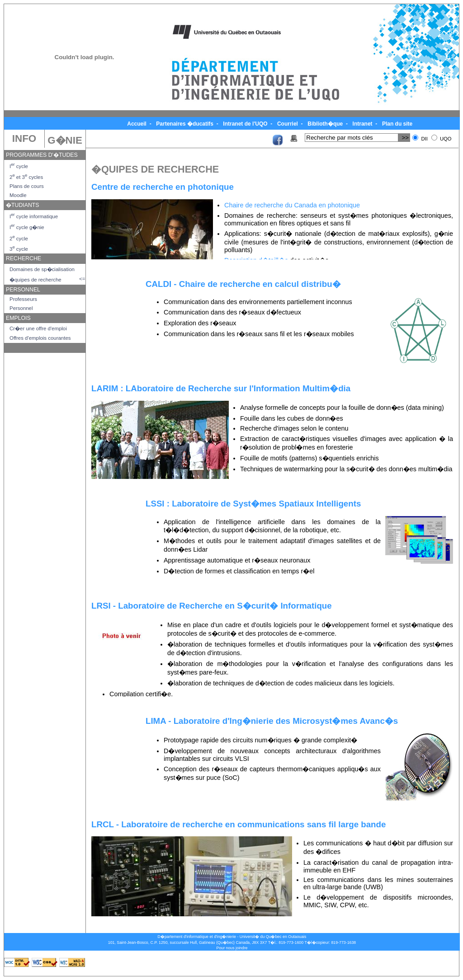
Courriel (288, 124)
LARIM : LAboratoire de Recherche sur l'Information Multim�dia (221, 388)
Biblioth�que (325, 124)
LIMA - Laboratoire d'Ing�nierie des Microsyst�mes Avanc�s (272, 721)
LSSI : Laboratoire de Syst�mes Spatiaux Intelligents (253, 504)
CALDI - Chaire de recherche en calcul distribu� (243, 284)
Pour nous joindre (232, 948)
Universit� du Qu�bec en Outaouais (273, 937)
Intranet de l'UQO (245, 124)
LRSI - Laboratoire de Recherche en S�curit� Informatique (212, 606)
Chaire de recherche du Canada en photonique (292, 205)
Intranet (362, 124)
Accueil (137, 124)
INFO (24, 138)
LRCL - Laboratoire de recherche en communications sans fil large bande (239, 824)
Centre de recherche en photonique (163, 187)
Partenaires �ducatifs (185, 124)
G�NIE (65, 140)
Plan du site (397, 124)
